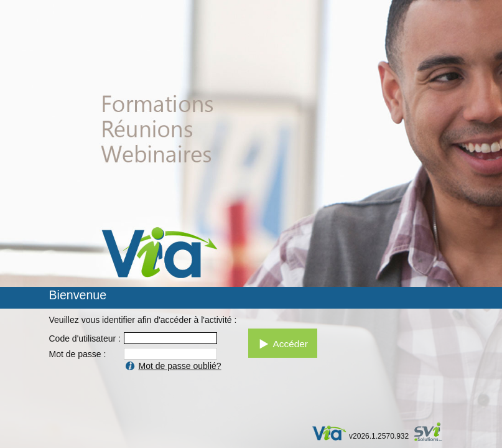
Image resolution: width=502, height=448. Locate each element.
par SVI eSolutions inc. (434, 433)
